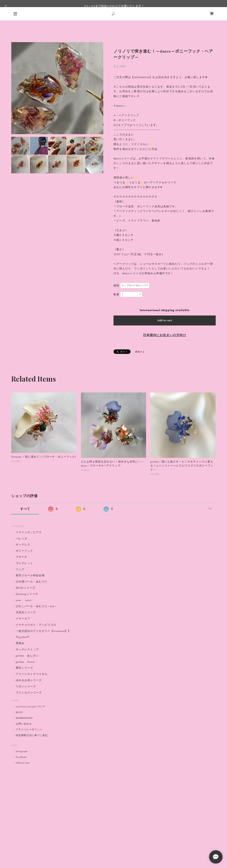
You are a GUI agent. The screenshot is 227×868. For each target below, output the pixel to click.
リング (20, 569)
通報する (140, 352)
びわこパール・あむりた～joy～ (36, 606)
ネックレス (23, 545)
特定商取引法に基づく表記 (32, 735)
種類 (116, 286)
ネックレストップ (27, 650)
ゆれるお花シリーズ (29, 680)
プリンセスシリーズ (29, 693)
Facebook (21, 757)
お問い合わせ (24, 724)
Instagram (22, 751)
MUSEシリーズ (25, 588)
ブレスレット (24, 563)
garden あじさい (27, 656)
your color (24, 600)
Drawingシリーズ (27, 594)
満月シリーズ (24, 668)
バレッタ (22, 539)
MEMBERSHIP (24, 718)
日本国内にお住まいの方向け (164, 335)
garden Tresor (25, 662)
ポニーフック (24, 551)
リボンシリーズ (26, 687)
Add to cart (165, 320)
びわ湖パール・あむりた (32, 582)
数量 (116, 294)
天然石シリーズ (26, 612)
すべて (25, 509)
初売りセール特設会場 (30, 575)
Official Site (23, 763)
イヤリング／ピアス (29, 532)
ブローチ (22, 557)
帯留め (20, 643)
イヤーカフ (23, 619)
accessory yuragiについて (30, 707)
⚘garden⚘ (23, 637)
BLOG (19, 712)
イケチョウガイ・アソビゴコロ (36, 625)
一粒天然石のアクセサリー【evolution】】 (43, 631)
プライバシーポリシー (29, 730)
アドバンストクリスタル (32, 674)
